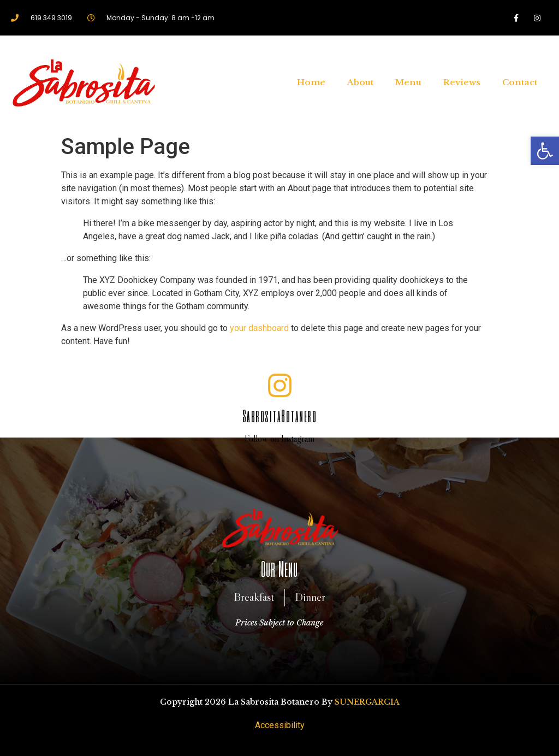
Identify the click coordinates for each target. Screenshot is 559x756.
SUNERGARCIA (367, 702)
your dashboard (259, 328)
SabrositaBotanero (280, 416)
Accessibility (280, 725)
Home (311, 82)
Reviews (462, 82)
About (360, 82)
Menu (408, 82)
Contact (520, 82)
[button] (545, 151)
